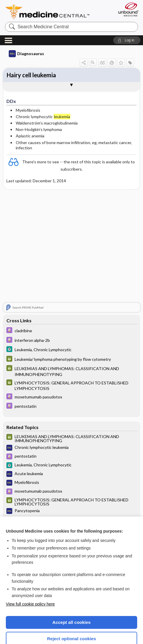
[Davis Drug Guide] (71, 301)
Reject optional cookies (71, 608)
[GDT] (71, 329)
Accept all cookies (72, 592)
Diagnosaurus (26, 23)
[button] (127, 10)
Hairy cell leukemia (31, 45)
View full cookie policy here (30, 574)
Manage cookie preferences (72, 625)
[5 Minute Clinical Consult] (71, 320)
